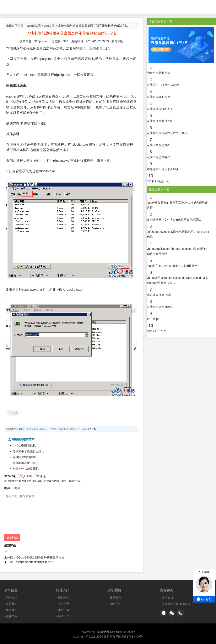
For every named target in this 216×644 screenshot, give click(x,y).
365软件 (63, 598)
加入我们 (12, 610)
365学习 (115, 604)
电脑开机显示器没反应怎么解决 (167, 133)
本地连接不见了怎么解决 (163, 169)
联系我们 (12, 604)
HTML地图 (130, 632)
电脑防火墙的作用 (24, 457)
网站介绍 (12, 598)
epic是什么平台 (157, 331)
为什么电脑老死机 (24, 445)
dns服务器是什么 (158, 181)
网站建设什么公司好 (160, 295)
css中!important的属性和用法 (35, 562)
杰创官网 (64, 604)
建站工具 (64, 610)
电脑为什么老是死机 (26, 469)
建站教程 (115, 598)
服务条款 (12, 616)
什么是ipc (153, 319)
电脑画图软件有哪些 (160, 307)
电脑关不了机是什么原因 (28, 451)
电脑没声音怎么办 (158, 145)
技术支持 (167, 598)
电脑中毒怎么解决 (158, 157)
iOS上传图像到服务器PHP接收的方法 (40, 557)
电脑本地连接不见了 (26, 463)
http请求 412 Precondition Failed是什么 (172, 266)
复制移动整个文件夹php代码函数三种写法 (174, 220)
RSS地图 (116, 632)
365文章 (49, 26)
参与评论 (117, 41)
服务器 (13, 413)
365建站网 (34, 26)
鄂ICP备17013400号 (129, 637)
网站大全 (64, 616)
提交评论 (12, 538)
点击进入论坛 (89, 429)
